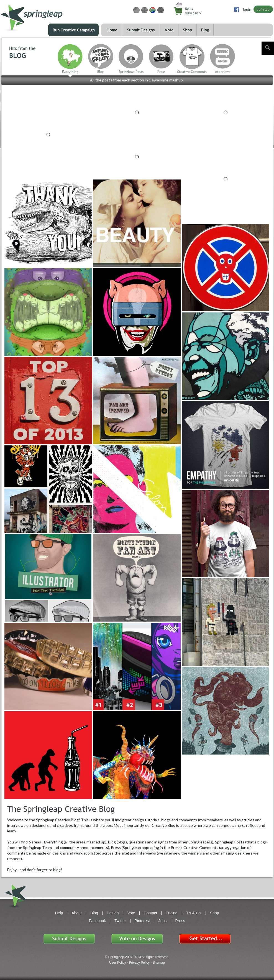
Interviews (222, 72)
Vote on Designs (137, 939)
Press (161, 72)
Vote (169, 30)
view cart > (193, 13)
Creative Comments (192, 72)
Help (59, 913)
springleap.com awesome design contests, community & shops (48, 16)
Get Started (205, 939)
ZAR (153, 10)
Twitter (120, 921)
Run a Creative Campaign (73, 30)
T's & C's (194, 913)
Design (113, 913)
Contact (150, 913)
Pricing (172, 913)
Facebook (97, 921)
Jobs (163, 921)
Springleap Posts (131, 72)
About (77, 913)
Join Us (263, 9)
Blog (205, 30)
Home (112, 30)
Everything (70, 72)
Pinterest (142, 921)
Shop (187, 30)
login (247, 9)
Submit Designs (141, 30)
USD (136, 10)
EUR (161, 10)
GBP (144, 10)
